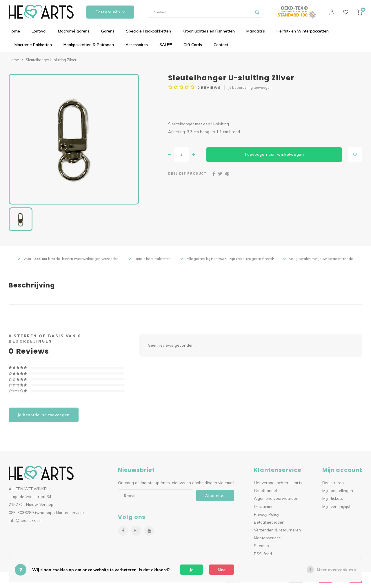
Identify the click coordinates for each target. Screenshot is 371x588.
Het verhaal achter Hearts (278, 485)
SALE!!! (166, 47)
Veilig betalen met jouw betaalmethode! (318, 261)
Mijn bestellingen (338, 493)
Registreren (333, 485)
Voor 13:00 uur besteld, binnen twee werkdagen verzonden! (68, 261)
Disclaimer (263, 508)
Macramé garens (74, 33)
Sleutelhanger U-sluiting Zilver (51, 62)
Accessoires (137, 47)
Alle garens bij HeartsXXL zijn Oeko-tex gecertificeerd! (227, 261)
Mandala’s (256, 33)
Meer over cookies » (337, 570)
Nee (222, 570)
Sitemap (261, 548)
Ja (192, 570)
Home (14, 33)
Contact (221, 47)
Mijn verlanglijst (336, 508)
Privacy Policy (267, 516)
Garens (108, 33)
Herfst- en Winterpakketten (303, 33)
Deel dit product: (188, 176)
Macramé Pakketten (33, 47)
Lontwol (39, 33)
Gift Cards (193, 47)
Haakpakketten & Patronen (89, 47)
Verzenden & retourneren (277, 532)
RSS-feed (263, 556)
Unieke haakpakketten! (150, 261)
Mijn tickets (333, 501)
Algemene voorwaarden (276, 501)
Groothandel (265, 493)
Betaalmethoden (269, 524)
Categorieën (110, 13)
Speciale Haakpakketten (149, 33)
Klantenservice (267, 540)
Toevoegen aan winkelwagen (274, 157)
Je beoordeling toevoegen (250, 90)
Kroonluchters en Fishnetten (209, 33)
